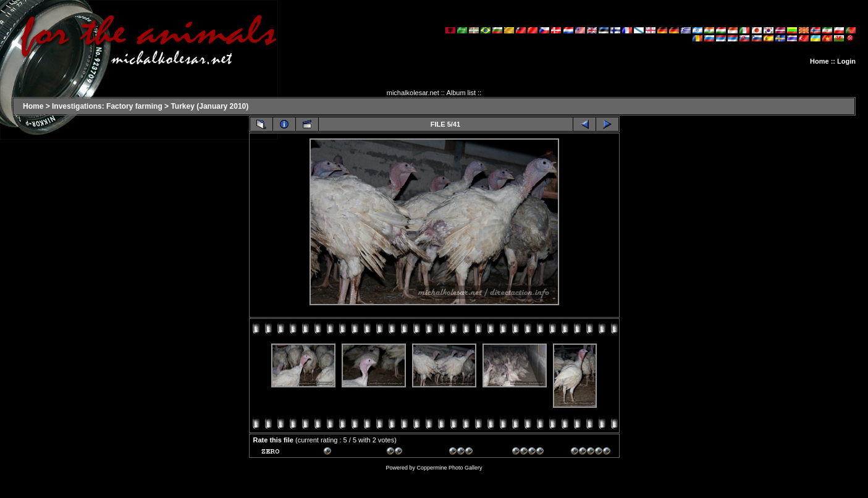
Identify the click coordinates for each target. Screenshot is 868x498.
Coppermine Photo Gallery (449, 468)
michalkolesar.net (413, 93)
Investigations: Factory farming (107, 106)
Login (846, 61)
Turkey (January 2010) (209, 106)
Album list (461, 93)
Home (820, 61)
